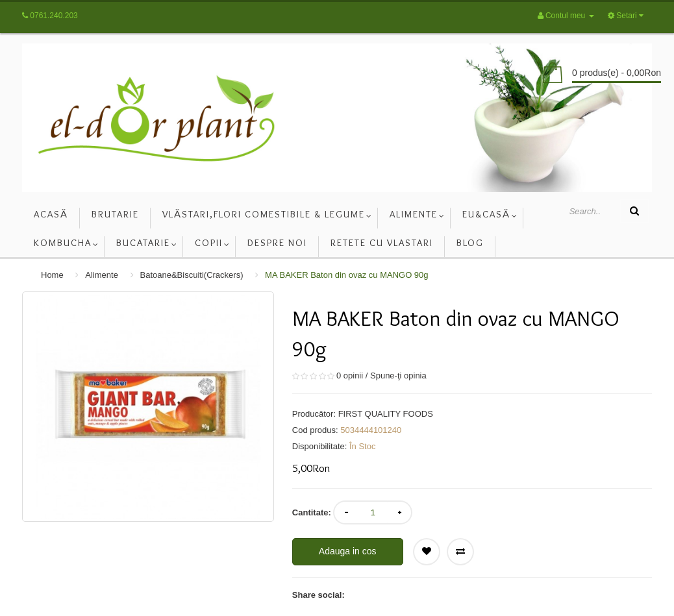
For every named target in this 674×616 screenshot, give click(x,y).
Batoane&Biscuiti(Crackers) (192, 275)
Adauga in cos (348, 551)
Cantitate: (312, 512)
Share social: (318, 595)
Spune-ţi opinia (398, 376)
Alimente (102, 275)
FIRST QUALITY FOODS (386, 414)
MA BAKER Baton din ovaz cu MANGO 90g (346, 275)
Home (52, 275)
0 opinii (350, 376)
